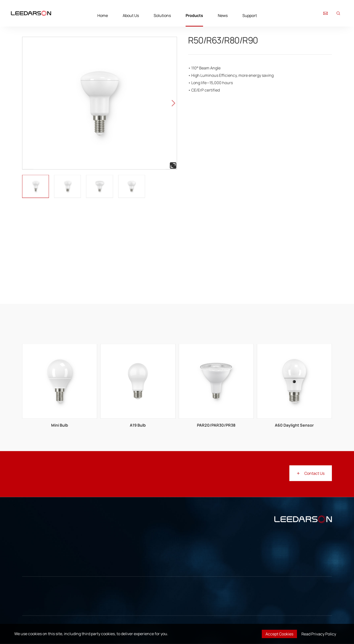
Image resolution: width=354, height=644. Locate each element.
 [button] (173, 103)
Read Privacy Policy (319, 634)
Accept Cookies (279, 634)
